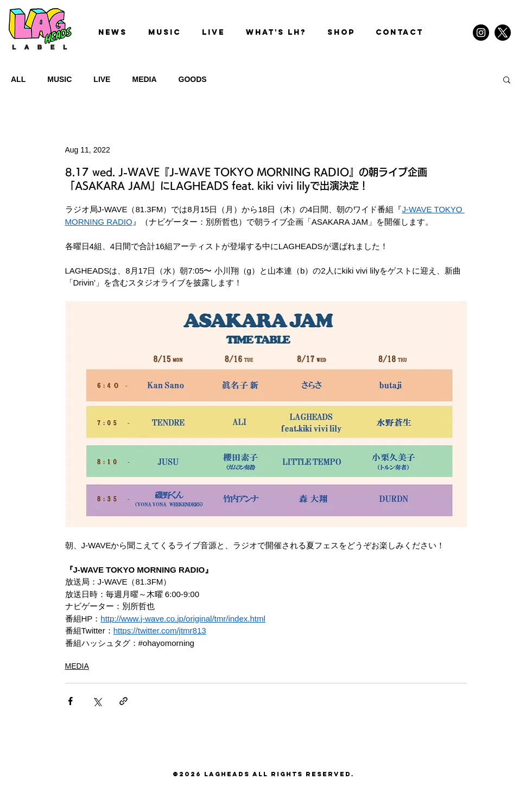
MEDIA (144, 79)
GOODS (193, 79)
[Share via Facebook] (70, 701)
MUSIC (59, 79)
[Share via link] (123, 701)
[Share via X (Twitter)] (97, 701)
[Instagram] (481, 33)
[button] (507, 79)
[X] (503, 33)
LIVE (102, 79)
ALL (18, 79)
